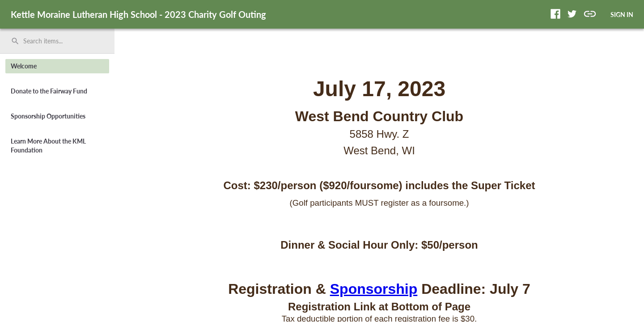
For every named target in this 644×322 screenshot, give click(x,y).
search (15, 41)
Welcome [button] (24, 66)
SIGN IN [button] (622, 15)
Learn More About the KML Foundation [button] (48, 146)
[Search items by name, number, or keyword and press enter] (60, 41)
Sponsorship (374, 289)
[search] (57, 41)
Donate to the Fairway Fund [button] (49, 91)
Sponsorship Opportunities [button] (48, 116)
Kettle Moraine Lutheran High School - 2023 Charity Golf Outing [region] (138, 14)
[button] (555, 14)
